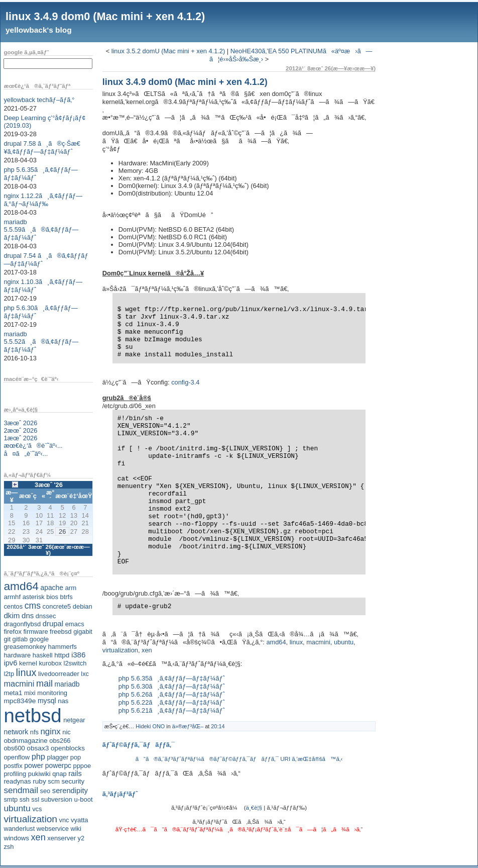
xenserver (62, 838)
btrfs (67, 597)
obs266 (60, 741)
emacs (75, 624)
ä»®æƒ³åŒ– (188, 726)
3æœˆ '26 (49, 485)
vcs (37, 809)
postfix (13, 766)
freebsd (61, 632)
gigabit (83, 632)
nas (63, 701)
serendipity (70, 791)
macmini (19, 684)
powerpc (58, 765)
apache (52, 588)
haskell (43, 655)
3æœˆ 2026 (20, 423)
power (34, 765)
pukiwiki (39, 774)
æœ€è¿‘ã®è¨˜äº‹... (33, 446)
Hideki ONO (150, 726)
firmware (35, 632)
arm (71, 588)
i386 (79, 655)
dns (28, 615)
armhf (12, 597)
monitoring (52, 693)
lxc (85, 674)
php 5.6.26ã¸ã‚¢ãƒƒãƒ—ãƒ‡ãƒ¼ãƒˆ (172, 694)
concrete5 (57, 606)
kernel (28, 663)
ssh (25, 799)
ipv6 (10, 663)
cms (33, 606)
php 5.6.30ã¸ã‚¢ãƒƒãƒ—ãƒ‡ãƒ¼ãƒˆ (172, 686)
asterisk (34, 597)
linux (26, 672)
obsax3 (38, 748)
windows (16, 838)
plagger (58, 757)
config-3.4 (185, 382)
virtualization (30, 819)
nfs (34, 732)
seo (45, 791)
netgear (74, 720)
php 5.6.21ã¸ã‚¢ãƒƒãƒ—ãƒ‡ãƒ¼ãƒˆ (172, 710)
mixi (30, 693)
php (38, 756)
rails (75, 774)
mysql (47, 701)
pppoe (82, 766)
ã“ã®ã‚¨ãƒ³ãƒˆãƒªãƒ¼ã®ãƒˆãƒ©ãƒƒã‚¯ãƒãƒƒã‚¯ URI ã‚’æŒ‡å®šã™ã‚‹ (239, 759)
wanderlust (19, 829)
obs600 (14, 748)
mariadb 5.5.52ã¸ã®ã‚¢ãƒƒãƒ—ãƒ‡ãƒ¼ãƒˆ (41, 342)
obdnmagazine (25, 741)
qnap (59, 774)
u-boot (84, 799)
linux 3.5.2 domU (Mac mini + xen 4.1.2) (168, 51)
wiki (76, 829)
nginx (50, 732)
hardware (17, 655)
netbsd (32, 715)
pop (76, 757)
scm (53, 781)
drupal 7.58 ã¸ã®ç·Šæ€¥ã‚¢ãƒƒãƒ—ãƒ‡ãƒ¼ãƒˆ (42, 148)
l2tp (9, 674)
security (73, 781)
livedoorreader (59, 674)
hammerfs (63, 647)
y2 (81, 838)
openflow (17, 757)
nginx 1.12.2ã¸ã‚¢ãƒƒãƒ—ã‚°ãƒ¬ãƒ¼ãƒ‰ (43, 200)
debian (83, 606)
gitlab (20, 639)
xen (38, 837)
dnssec (46, 616)
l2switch (75, 663)
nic (66, 732)
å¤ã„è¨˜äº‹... (26, 454)
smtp (11, 799)
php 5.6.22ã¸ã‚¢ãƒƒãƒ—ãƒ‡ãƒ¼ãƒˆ (172, 702)
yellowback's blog (39, 30)
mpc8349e (20, 701)
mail (44, 684)
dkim (12, 615)
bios (52, 597)
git (7, 639)
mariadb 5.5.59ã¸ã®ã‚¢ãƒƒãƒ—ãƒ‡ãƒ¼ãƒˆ (41, 230)
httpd (62, 655)
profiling (15, 774)
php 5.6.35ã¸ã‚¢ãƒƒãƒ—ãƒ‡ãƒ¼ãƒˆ (172, 678)
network (16, 732)
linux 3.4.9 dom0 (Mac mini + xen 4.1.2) (105, 16)
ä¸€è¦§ (254, 808)
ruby (39, 781)
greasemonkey (25, 647)
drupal (53, 624)
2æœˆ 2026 (20, 430)
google (39, 639)
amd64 (21, 586)
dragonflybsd (22, 624)
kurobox (50, 663)
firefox (13, 632)
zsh (9, 847)
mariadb (67, 684)
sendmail (21, 790)
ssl (35, 799)
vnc (64, 820)
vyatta (79, 820)
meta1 (13, 693)
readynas (17, 781)
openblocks (68, 748)
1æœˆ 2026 (20, 438)
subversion (57, 799)
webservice (53, 829)
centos (13, 606)
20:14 (218, 726)
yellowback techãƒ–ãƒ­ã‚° (39, 100)
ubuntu (17, 808)
